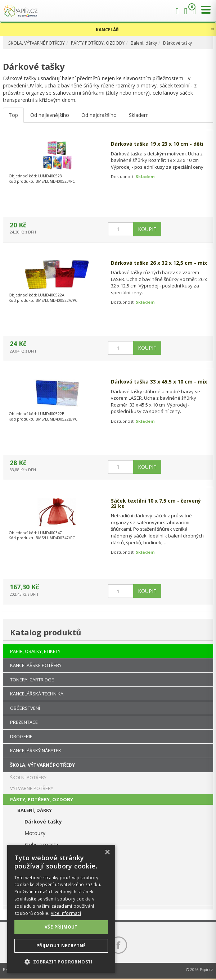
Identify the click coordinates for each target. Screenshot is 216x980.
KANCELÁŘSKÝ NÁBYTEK (36, 750)
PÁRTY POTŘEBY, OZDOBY (98, 43)
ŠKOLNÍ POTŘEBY (28, 777)
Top (13, 115)
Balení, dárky (144, 43)
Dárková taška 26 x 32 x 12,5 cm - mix (159, 263)
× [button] (107, 852)
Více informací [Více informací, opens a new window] (66, 913)
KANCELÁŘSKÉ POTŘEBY (36, 665)
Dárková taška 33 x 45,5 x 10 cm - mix (159, 382)
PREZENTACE (24, 722)
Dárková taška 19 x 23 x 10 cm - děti (157, 144)
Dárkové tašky (177, 43)
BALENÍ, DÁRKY (35, 810)
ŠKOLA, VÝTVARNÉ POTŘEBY (37, 43)
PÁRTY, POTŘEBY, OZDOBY (42, 799)
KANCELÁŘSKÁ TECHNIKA (37, 694)
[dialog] (61, 909)
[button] (61, 961)
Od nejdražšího (99, 115)
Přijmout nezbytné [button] (61, 946)
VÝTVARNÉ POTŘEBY (32, 788)
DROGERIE (21, 736)
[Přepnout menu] (204, 10)
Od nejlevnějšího (50, 115)
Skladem (139, 115)
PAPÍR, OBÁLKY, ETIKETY (35, 651)
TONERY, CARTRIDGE (32, 680)
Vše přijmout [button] (61, 927)
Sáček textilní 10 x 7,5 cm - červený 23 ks (156, 503)
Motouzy (35, 833)
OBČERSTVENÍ (25, 708)
